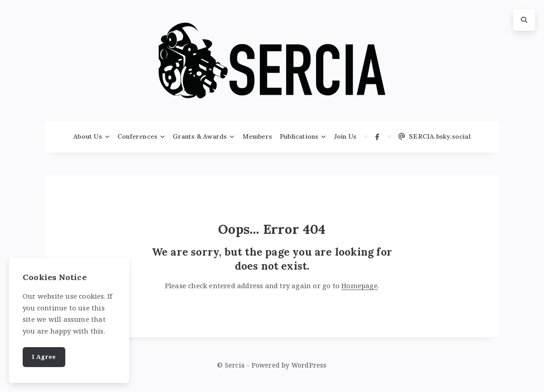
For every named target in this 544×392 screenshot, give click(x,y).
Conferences (137, 136)
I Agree (44, 357)
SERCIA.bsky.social (435, 136)
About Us (88, 136)
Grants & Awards (200, 136)
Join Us (345, 136)
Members (257, 136)
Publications (299, 136)
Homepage (359, 286)
